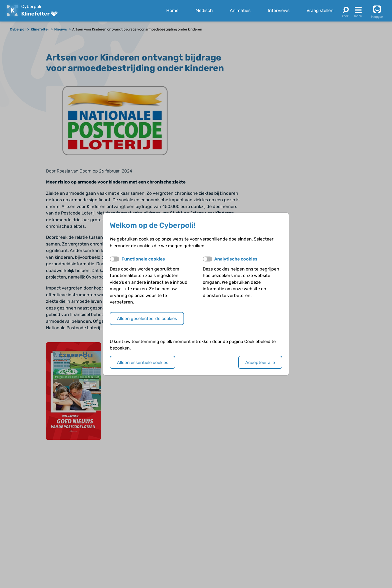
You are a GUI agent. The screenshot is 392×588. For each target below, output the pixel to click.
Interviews (279, 10)
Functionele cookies (143, 259)
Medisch (204, 10)
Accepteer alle (260, 362)
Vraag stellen (320, 10)
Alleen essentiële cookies (143, 362)
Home (172, 10)
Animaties (240, 10)
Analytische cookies (236, 259)
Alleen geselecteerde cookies (147, 318)
